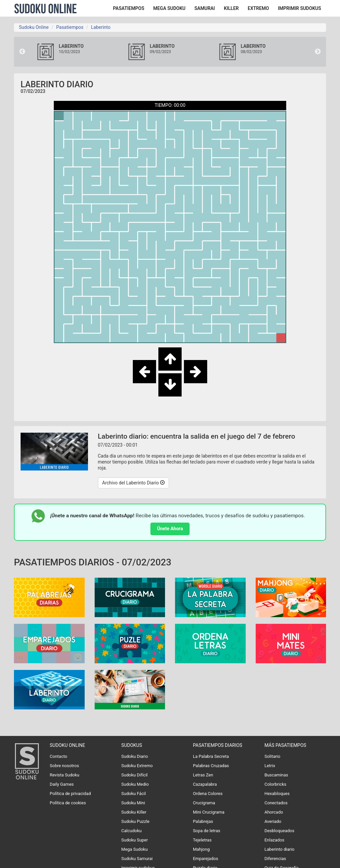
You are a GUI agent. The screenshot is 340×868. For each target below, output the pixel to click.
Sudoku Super (134, 840)
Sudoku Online (45, 8)
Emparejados (206, 859)
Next (318, 52)
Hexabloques (277, 794)
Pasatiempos (70, 27)
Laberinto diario (279, 849)
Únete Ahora (170, 529)
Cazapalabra (205, 784)
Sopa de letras (207, 831)
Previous (22, 52)
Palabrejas (203, 821)
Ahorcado (274, 812)
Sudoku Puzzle (135, 821)
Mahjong (201, 849)
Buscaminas (276, 775)
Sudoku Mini (133, 803)
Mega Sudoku (134, 849)
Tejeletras (202, 840)
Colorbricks (275, 784)
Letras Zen (203, 775)
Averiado (273, 821)
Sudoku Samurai (137, 859)
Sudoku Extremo (137, 766)
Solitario (272, 756)
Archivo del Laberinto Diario (134, 483)
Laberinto (101, 27)
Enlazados (274, 840)
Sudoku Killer (134, 812)
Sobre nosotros (64, 766)
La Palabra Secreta (211, 756)
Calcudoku (131, 831)
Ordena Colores (208, 794)
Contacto (59, 756)
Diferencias (275, 859)
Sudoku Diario (134, 756)
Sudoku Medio (135, 784)
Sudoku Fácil (133, 794)
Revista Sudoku (65, 775)
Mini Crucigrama (209, 812)
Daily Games (62, 784)
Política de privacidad (70, 794)
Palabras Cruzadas (211, 766)
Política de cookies (68, 803)
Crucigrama (204, 803)
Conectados (276, 803)
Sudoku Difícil (134, 775)
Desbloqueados (279, 831)
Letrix (270, 766)
